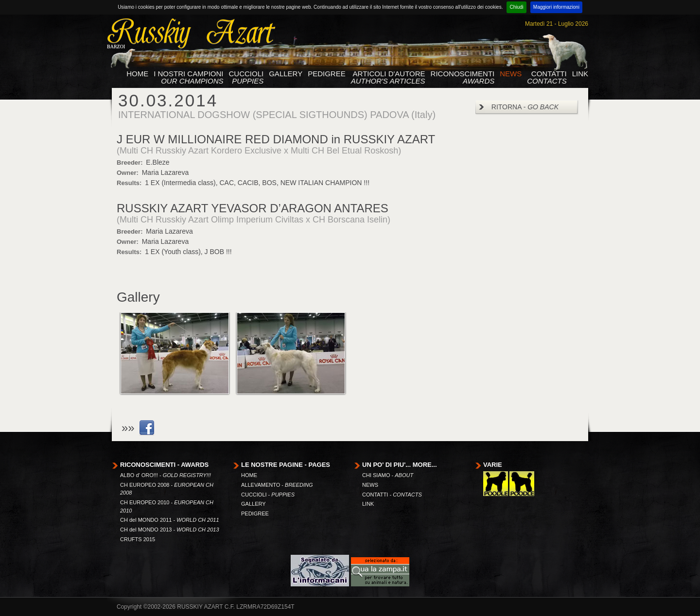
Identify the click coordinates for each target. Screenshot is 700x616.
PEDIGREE (327, 74)
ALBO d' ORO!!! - (166, 475)
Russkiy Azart (190, 34)
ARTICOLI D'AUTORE (388, 77)
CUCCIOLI (246, 77)
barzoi (116, 46)
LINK (580, 74)
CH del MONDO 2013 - (170, 530)
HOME (137, 74)
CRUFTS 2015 (138, 539)
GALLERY (286, 74)
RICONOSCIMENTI (463, 77)
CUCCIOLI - (268, 495)
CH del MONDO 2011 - (170, 520)
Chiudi (516, 7)
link (147, 428)
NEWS (511, 74)
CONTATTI (547, 77)
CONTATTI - (392, 495)
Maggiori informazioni (556, 7)
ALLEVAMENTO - (277, 485)
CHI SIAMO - (388, 475)
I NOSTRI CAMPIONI (188, 77)
